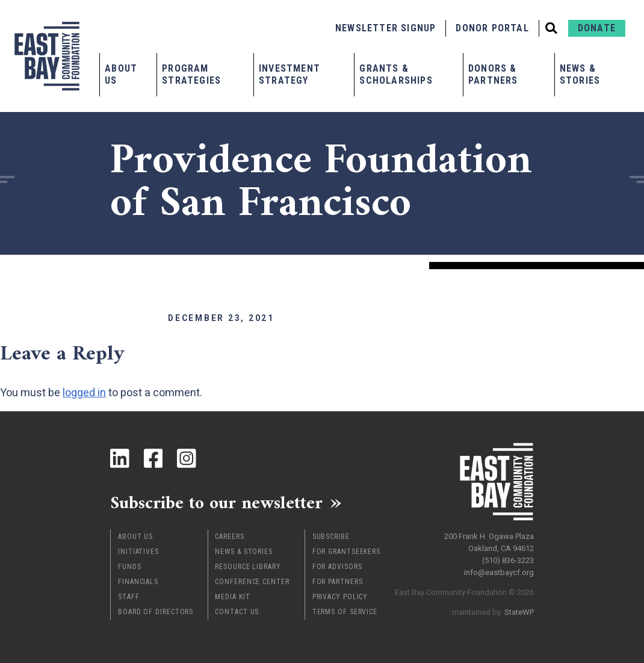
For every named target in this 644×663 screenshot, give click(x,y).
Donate (597, 28)
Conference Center (252, 582)
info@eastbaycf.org (499, 572)
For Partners (338, 582)
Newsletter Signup (385, 28)
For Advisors (337, 567)
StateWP (519, 612)
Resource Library (248, 567)
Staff (129, 597)
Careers (229, 537)
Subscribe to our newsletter (218, 503)
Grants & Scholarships (396, 74)
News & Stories (580, 74)
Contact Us (237, 612)
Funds (130, 567)
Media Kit (232, 597)
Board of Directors (156, 612)
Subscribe (331, 537)
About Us (121, 74)
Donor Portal (492, 28)
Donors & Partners (493, 74)
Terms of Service (345, 612)
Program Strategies (191, 74)
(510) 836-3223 (508, 560)
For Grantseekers (346, 552)
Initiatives (138, 552)
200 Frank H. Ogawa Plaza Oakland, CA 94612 (489, 542)
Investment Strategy (289, 74)
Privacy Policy (340, 597)
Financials (138, 582)
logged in (84, 392)
